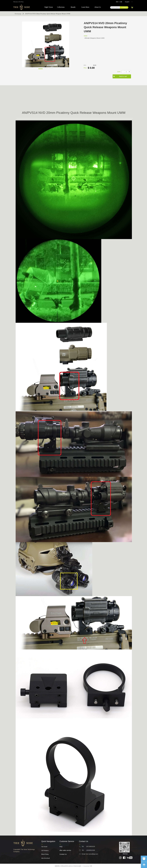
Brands (73, 7)
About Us (98, 7)
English (127, 2)
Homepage (18, 14)
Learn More (85, 7)
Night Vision (49, 7)
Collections (61, 7)
